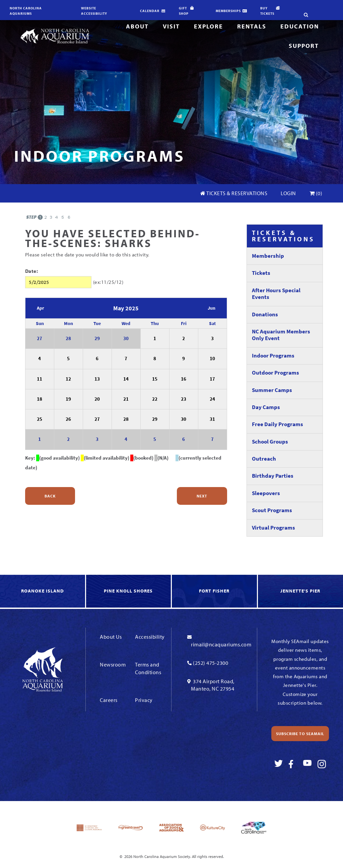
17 (212, 379)
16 (184, 379)
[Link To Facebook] (293, 764)
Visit (171, 26)
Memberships (228, 11)
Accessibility (150, 637)
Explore (209, 26)
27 (40, 338)
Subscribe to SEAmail (300, 734)
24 (212, 399)
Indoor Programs (273, 356)
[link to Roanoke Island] (43, 591)
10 (212, 359)
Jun (212, 308)
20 (97, 399)
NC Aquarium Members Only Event (281, 335)
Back (50, 496)
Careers (109, 700)
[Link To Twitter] (279, 764)
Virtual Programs (273, 528)
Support (304, 46)
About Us (111, 637)
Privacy (144, 700)
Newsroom (113, 664)
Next (202, 496)
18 (40, 399)
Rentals (252, 26)
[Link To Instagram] (322, 764)
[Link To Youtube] (307, 764)
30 (126, 338)
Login (288, 193)
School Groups (270, 442)
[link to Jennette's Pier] (300, 591)
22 (155, 399)
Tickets (261, 273)
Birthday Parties (273, 476)
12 (68, 379)
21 (126, 399)
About (137, 26)
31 (212, 419)
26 (68, 419)
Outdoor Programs (276, 373)
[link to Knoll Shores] (129, 591)
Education (300, 26)
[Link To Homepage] (55, 36)
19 (68, 399)
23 (184, 399)
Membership (268, 256)
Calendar (150, 11)
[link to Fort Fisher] (215, 591)
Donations (265, 314)
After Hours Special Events (276, 294)
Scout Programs (272, 510)
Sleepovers (266, 493)
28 (68, 338)
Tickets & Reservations (234, 193)
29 (97, 338)
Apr (41, 308)
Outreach (264, 459)
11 (40, 379)
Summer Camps (272, 390)
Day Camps (266, 407)
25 (40, 419)
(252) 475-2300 (211, 663)
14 (126, 379)
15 (155, 379)
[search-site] (303, 5)
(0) (316, 193)
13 (97, 379)
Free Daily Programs (278, 424)
